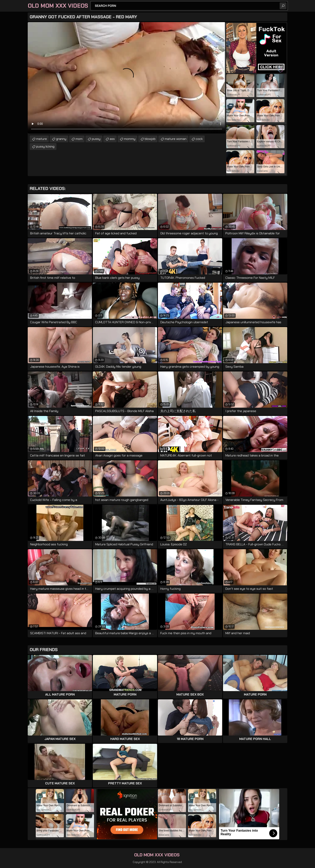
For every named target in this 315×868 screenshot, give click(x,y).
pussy (96, 139)
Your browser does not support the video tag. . (127, 78)
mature (41, 139)
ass (112, 139)
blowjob (150, 139)
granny (61, 139)
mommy (130, 139)
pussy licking (45, 146)
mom (79, 139)
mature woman (176, 139)
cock (199, 139)
